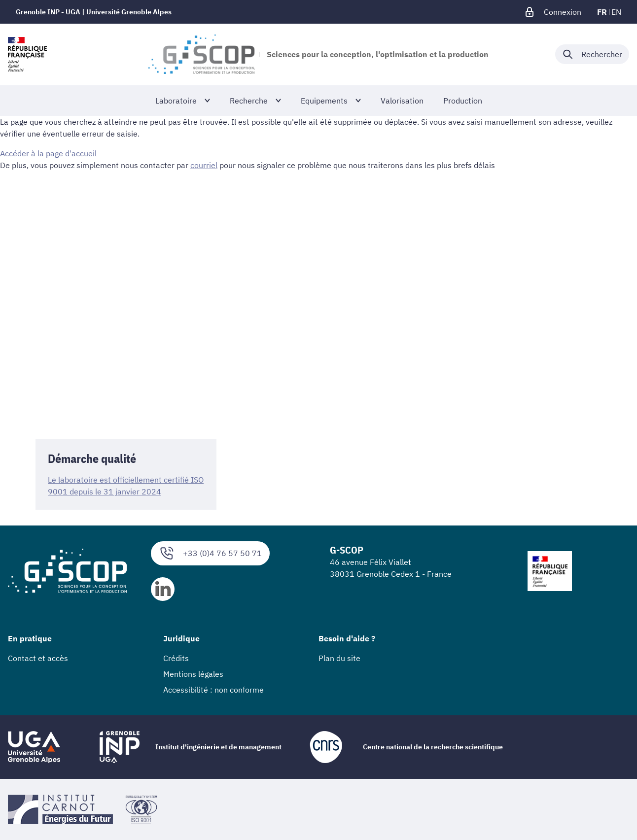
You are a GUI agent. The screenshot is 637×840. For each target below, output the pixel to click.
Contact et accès (38, 658)
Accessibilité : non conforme (213, 690)
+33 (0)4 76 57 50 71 (210, 553)
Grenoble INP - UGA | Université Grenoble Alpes (94, 12)
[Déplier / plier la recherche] (592, 54)
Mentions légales (193, 674)
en (616, 12)
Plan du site (339, 658)
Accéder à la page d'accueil (48, 153)
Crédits (176, 658)
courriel (204, 165)
